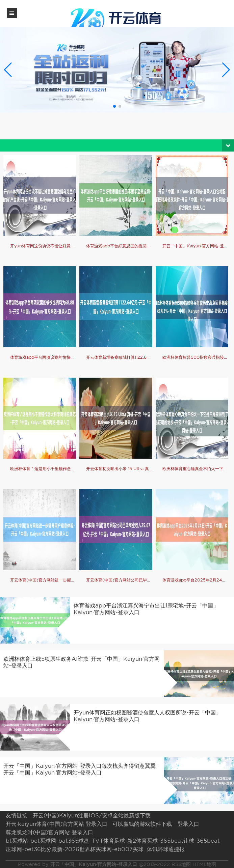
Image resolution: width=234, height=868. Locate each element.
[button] (226, 70)
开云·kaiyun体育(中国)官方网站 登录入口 (57, 824)
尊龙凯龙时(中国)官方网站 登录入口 (49, 832)
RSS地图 (181, 864)
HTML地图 (204, 864)
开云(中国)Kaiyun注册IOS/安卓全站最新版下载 (92, 816)
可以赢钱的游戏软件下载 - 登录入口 (156, 824)
